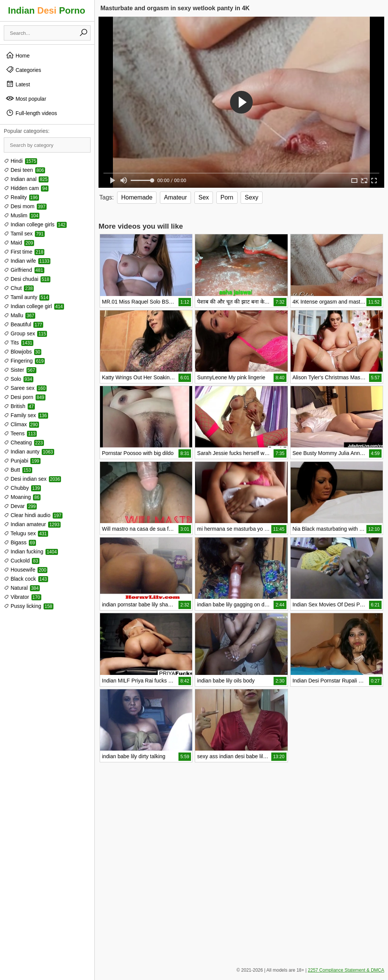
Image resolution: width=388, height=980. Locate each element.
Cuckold (22, 561)
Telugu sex (26, 533)
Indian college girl (34, 306)
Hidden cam (26, 188)
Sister (20, 370)
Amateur (175, 197)
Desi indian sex (32, 479)
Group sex (25, 333)
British (19, 406)
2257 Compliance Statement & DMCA (346, 970)
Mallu (20, 315)
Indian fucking (31, 552)
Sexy (252, 197)
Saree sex (25, 388)
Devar (20, 506)
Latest (18, 84)
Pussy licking (29, 606)
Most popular (26, 98)
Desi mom (25, 206)
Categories (23, 70)
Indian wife (27, 261)
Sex (204, 197)
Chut (19, 288)
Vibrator (23, 597)
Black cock (26, 579)
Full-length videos (31, 113)
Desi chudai (27, 279)
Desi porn (25, 397)
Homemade (137, 197)
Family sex (26, 415)
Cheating (24, 442)
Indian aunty (29, 452)
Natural (22, 588)
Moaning (22, 497)
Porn (227, 197)
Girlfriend (24, 270)
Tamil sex (24, 234)
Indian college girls (35, 224)
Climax (21, 424)
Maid (19, 243)
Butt (18, 470)
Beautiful (23, 324)
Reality (21, 197)
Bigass (20, 542)
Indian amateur (32, 524)
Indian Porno (47, 10)
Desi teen (24, 170)
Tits (19, 343)
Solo (19, 379)
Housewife (26, 570)
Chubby (22, 488)
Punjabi (22, 461)
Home (18, 55)
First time (24, 252)
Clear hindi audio (33, 515)
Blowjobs (23, 352)
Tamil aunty (27, 297)
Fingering (24, 361)
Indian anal (26, 179)
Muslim (22, 215)
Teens (20, 433)
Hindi (20, 161)
